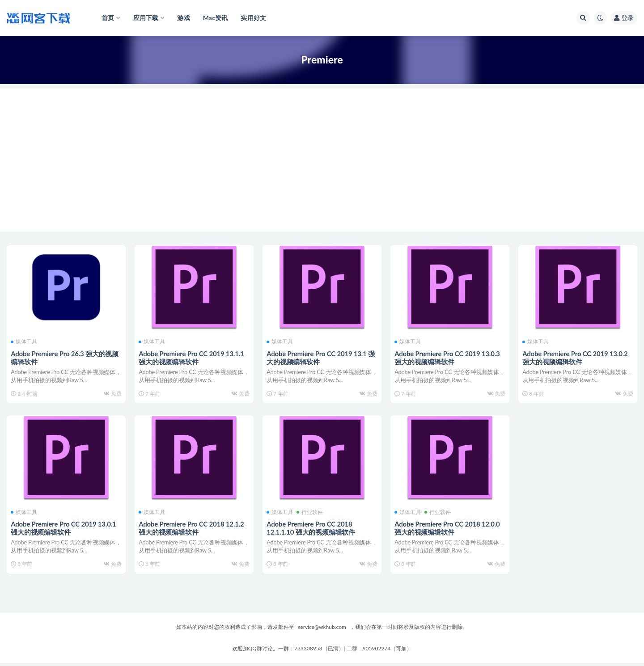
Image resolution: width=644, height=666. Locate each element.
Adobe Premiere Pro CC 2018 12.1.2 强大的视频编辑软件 (192, 529)
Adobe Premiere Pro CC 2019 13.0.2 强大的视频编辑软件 (575, 357)
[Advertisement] (322, 151)
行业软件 (310, 514)
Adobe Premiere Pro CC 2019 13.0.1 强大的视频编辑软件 (64, 529)
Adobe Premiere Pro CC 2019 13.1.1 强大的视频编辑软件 (192, 357)
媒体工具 (24, 341)
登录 (624, 18)
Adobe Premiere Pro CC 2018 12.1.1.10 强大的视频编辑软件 (311, 529)
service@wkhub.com (322, 630)
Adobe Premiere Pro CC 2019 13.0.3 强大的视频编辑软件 (447, 357)
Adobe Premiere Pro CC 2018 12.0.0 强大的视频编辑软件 (447, 529)
